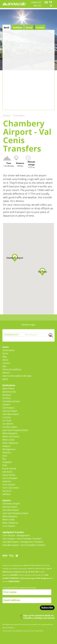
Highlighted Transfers (13, 532)
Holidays (18, 28)
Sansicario (7, 472)
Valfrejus (7, 494)
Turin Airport (9, 484)
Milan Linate (8, 440)
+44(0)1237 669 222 (36, 4)
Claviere (6, 404)
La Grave (7, 417)
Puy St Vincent (9, 468)
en (46, 2)
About (5, 360)
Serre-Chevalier (10, 478)
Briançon (7, 395)
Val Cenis (7, 491)
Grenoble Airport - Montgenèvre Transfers (23, 542)
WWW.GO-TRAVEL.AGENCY (32, 565)
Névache (7, 452)
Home (7, 116)
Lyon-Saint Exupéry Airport (15, 430)
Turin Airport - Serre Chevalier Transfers (22, 539)
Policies (6, 373)
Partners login (28, 325)
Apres (5, 379)
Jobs (4, 366)
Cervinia (6, 398)
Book (7, 28)
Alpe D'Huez (8, 388)
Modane (6, 446)
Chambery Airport (11, 401)
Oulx (5, 456)
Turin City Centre (11, 488)
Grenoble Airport (11, 414)
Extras (29, 28)
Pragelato (7, 462)
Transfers (19, 116)
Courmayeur (9, 408)
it (51, 6)
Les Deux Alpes (10, 427)
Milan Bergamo (10, 433)
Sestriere (7, 481)
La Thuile (7, 420)
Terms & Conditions (12, 369)
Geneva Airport (10, 411)
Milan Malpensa (10, 443)
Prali (5, 465)
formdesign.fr (32, 588)
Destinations (9, 350)
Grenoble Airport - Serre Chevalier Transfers (24, 545)
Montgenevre (9, 449)
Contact (40, 28)
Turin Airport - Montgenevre (16, 535)
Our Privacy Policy (37, 631)
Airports (7, 500)
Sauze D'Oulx (9, 475)
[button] (15, 258)
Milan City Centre (11, 436)
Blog (5, 357)
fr (51, 2)
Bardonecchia (9, 392)
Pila (4, 459)
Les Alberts (8, 424)
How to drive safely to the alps (17, 376)
